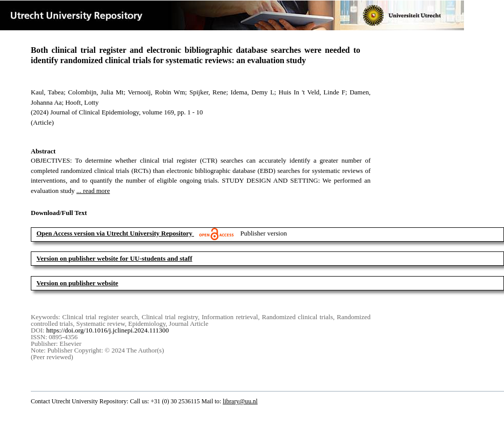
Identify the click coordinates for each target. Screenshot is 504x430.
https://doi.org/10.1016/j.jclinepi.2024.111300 (108, 330)
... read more (93, 191)
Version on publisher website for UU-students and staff (114, 258)
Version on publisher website (77, 283)
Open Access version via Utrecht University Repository (114, 233)
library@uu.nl (240, 401)
